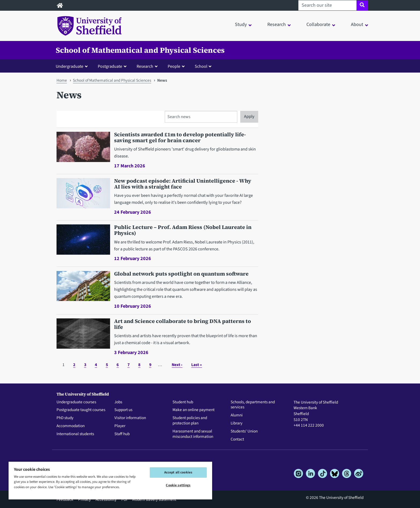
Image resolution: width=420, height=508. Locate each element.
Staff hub (122, 434)
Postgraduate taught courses (81, 410)
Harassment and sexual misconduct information (193, 434)
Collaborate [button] (318, 25)
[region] (110, 480)
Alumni (237, 415)
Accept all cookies (178, 472)
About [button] (357, 25)
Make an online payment (194, 410)
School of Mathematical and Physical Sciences (140, 50)
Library (237, 423)
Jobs (118, 402)
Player (120, 426)
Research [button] (277, 25)
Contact (237, 439)
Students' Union (244, 431)
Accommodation (71, 426)
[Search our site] (327, 5)
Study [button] (241, 25)
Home (62, 80)
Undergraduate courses (76, 402)
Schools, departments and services (253, 405)
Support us (123, 410)
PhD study (65, 418)
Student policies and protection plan (190, 421)
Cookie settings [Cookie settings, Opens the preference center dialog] (178, 485)
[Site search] (362, 5)
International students (75, 434)
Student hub (183, 402)
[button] (73, 66)
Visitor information (130, 418)
